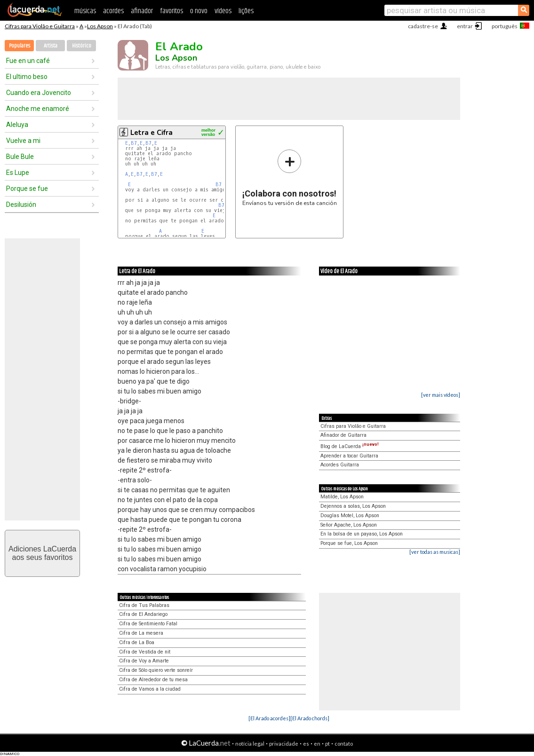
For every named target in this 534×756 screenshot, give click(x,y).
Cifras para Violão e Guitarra (40, 26)
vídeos (223, 11)
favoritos (171, 11)
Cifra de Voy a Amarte (144, 661)
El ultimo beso (27, 77)
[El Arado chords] (310, 718)
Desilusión (21, 205)
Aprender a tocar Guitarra (349, 456)
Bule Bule (20, 157)
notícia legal (250, 744)
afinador (142, 11)
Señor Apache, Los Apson (349, 525)
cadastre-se (423, 26)
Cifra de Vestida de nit (145, 652)
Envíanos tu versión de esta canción (290, 177)
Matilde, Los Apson (342, 497)
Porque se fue (27, 189)
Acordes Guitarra (340, 465)
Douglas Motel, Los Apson (350, 516)
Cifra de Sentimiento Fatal (148, 624)
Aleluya (17, 125)
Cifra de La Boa (137, 642)
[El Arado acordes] (269, 718)
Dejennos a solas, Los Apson (353, 506)
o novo (199, 11)
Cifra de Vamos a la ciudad (150, 689)
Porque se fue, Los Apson (349, 543)
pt (327, 744)
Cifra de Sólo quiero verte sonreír (156, 670)
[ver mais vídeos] (441, 395)
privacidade (284, 744)
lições (246, 11)
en (317, 744)
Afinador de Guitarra (343, 435)
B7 (134, 143)
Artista (51, 46)
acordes (113, 11)
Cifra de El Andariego (143, 614)
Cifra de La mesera (141, 633)
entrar (465, 26)
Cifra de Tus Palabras (144, 605)
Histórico (82, 46)
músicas (85, 11)
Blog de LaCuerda (350, 446)
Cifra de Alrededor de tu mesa (153, 680)
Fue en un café (28, 61)
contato (344, 744)
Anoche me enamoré (38, 109)
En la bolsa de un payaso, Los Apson (362, 534)
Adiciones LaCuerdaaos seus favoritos (42, 553)
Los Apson (100, 26)
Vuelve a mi (23, 141)
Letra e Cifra (151, 133)
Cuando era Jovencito (39, 93)
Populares (20, 46)
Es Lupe (18, 173)
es (306, 744)
